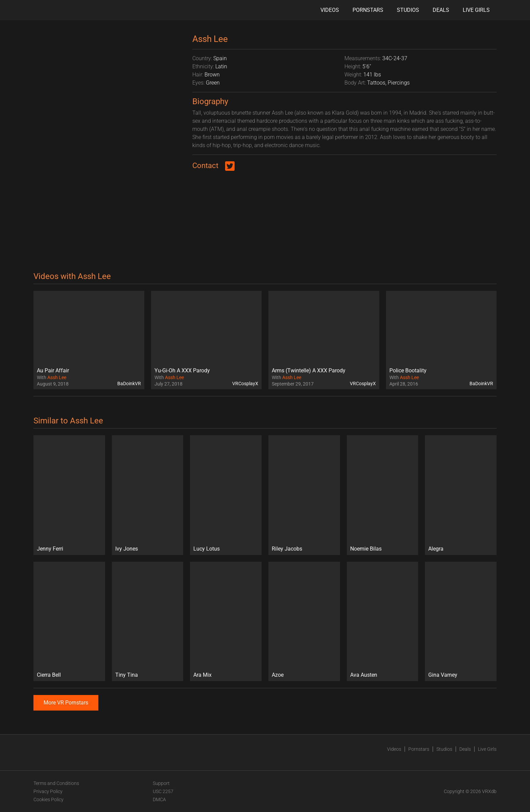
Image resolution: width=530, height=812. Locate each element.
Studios (408, 10)
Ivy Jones (127, 549)
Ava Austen (364, 675)
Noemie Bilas (366, 549)
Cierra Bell (49, 675)
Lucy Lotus (207, 549)
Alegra (436, 549)
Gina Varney (443, 675)
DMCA (159, 799)
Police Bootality (408, 370)
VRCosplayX (245, 384)
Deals (441, 10)
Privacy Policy (48, 791)
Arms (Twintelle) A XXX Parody (309, 370)
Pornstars (368, 10)
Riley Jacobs (287, 549)
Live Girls (476, 10)
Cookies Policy (49, 799)
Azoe (278, 675)
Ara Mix (202, 675)
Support (161, 783)
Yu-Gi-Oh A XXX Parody (182, 370)
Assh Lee (57, 377)
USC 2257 (163, 791)
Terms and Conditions (56, 783)
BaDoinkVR (129, 384)
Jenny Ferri (50, 549)
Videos (330, 10)
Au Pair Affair (53, 370)
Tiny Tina (127, 675)
